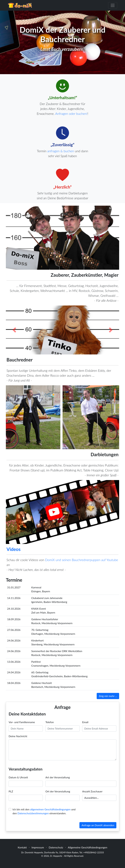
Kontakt (22, 847)
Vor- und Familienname (22, 722)
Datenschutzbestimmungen (33, 813)
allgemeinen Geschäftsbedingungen (50, 809)
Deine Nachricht (18, 736)
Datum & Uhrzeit (18, 777)
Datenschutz (56, 847)
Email (85, 722)
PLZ (11, 791)
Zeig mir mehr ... (108, 696)
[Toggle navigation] (113, 5)
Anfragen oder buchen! (71, 114)
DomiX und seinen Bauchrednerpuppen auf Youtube (82, 560)
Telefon (50, 722)
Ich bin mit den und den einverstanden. (44, 811)
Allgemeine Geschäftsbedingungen (88, 847)
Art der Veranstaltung (58, 777)
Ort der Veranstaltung (58, 791)
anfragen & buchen (61, 151)
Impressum (38, 847)
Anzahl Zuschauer (92, 791)
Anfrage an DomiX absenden (98, 825)
